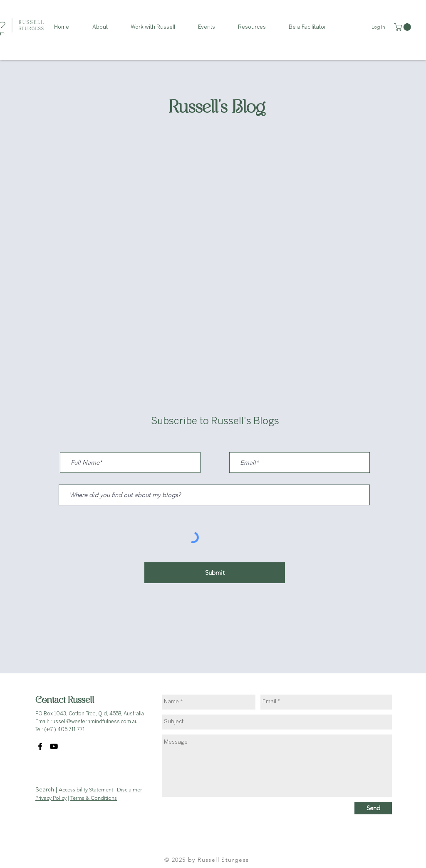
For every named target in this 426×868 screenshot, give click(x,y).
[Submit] (215, 573)
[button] (105, 27)
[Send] (373, 808)
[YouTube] (54, 746)
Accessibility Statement (86, 790)
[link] (404, 27)
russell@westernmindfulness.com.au (94, 722)
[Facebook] (40, 746)
